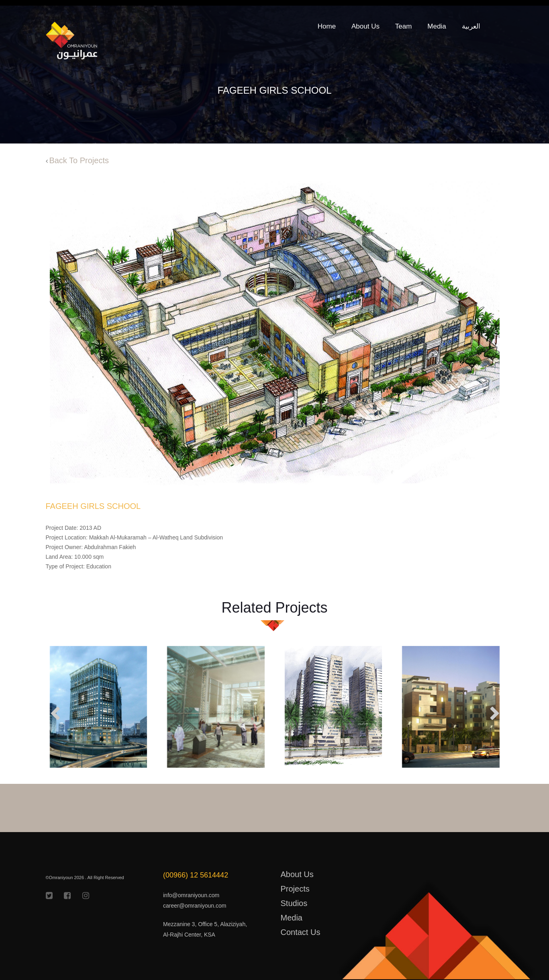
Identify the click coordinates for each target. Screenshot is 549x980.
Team (404, 26)
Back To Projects (79, 160)
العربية (471, 26)
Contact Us (301, 932)
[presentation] (53, 715)
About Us (365, 26)
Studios (294, 903)
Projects (295, 889)
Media (437, 26)
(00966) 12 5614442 (196, 875)
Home (327, 26)
